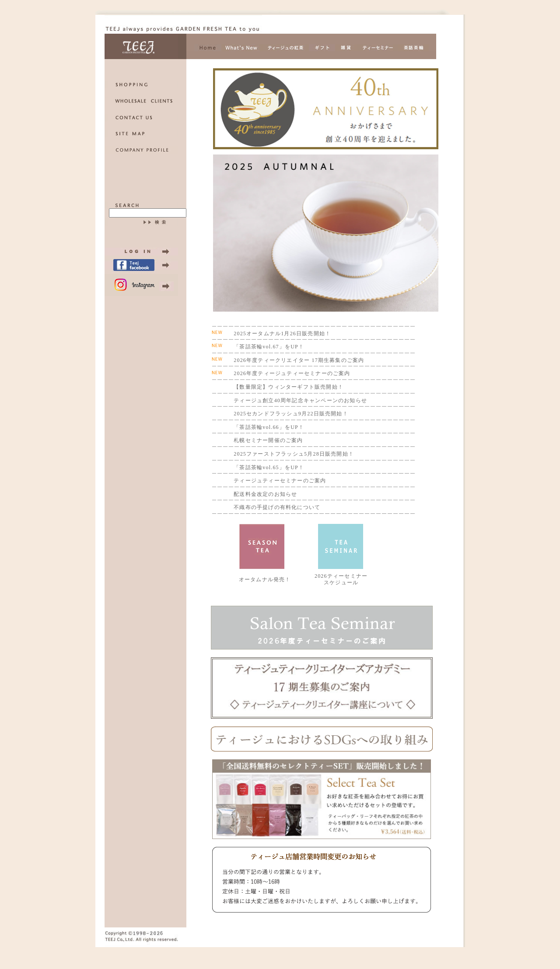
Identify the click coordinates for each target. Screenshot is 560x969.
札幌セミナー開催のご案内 (268, 440)
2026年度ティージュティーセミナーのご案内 (292, 373)
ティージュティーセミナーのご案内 (280, 481)
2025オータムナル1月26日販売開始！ (282, 334)
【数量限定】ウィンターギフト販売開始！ (289, 387)
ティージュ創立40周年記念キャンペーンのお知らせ (300, 400)
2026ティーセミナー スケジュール (341, 579)
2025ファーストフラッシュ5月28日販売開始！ (294, 454)
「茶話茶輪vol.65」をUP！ (269, 467)
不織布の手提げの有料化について (277, 507)
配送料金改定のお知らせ (265, 494)
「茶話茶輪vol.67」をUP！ (269, 347)
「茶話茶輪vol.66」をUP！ (269, 427)
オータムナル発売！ (265, 579)
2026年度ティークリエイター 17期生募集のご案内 (299, 360)
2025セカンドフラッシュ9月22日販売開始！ (291, 414)
